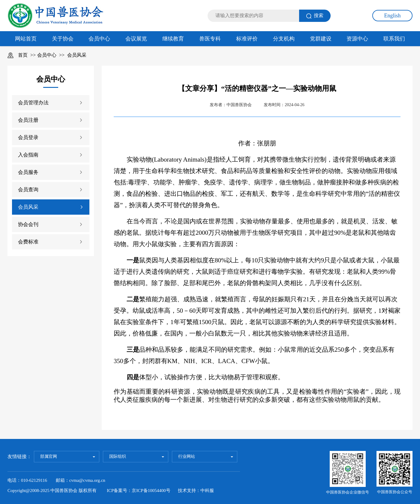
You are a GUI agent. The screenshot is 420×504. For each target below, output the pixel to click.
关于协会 (63, 39)
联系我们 (394, 39)
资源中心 (357, 39)
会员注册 (28, 120)
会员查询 (28, 190)
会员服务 (28, 172)
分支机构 (284, 39)
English (392, 16)
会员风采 (77, 55)
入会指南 (28, 155)
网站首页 (26, 39)
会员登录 (28, 137)
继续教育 (173, 39)
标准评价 (247, 39)
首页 (23, 55)
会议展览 (136, 39)
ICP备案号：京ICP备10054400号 (139, 491)
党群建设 (321, 39)
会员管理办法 (33, 103)
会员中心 (99, 39)
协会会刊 (28, 224)
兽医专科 (210, 39)
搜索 (315, 16)
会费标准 (28, 242)
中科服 (207, 491)
